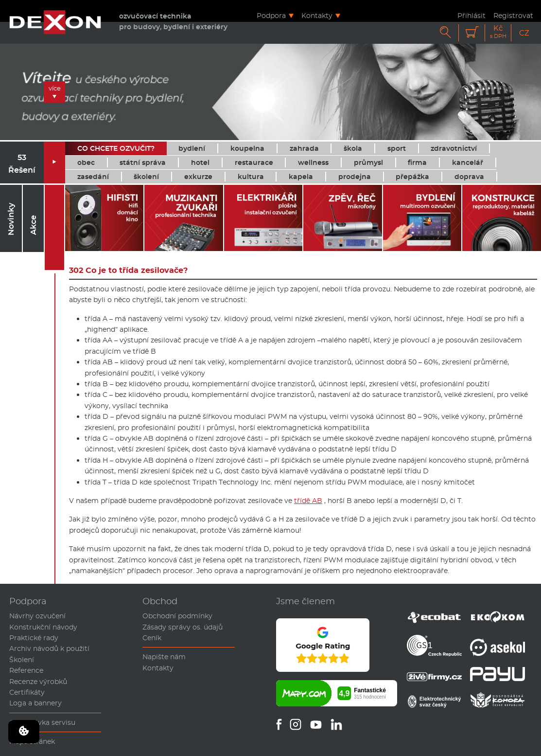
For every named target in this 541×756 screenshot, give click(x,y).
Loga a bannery (35, 703)
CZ (524, 33)
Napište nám (164, 657)
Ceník (152, 638)
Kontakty (317, 15)
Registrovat (513, 15)
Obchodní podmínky (177, 616)
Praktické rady (34, 638)
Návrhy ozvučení (37, 616)
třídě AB (308, 501)
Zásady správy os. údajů (183, 627)
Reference (26, 670)
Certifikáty (27, 692)
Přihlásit (471, 15)
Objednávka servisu (42, 722)
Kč (498, 32)
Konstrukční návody (43, 627)
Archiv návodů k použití (49, 648)
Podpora (271, 15)
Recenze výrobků (38, 682)
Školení (22, 660)
